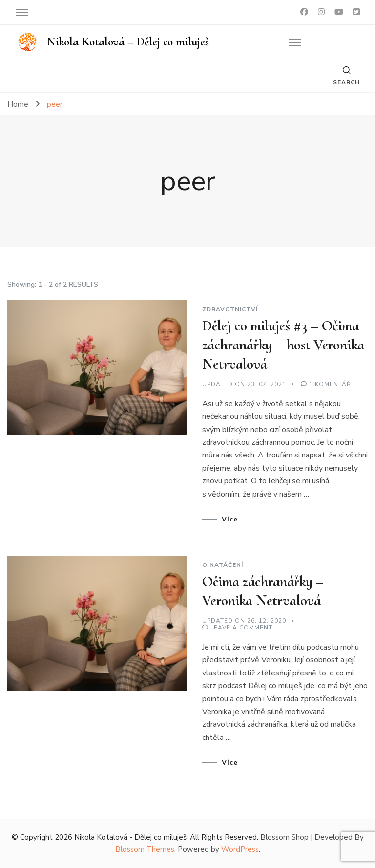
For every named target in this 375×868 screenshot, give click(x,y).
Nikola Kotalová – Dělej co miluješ (128, 42)
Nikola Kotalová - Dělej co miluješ (130, 837)
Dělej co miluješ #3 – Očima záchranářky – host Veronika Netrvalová (283, 345)
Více (230, 520)
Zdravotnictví (230, 309)
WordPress (240, 849)
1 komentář (330, 384)
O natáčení (223, 565)
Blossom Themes (145, 849)
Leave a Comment (241, 628)
